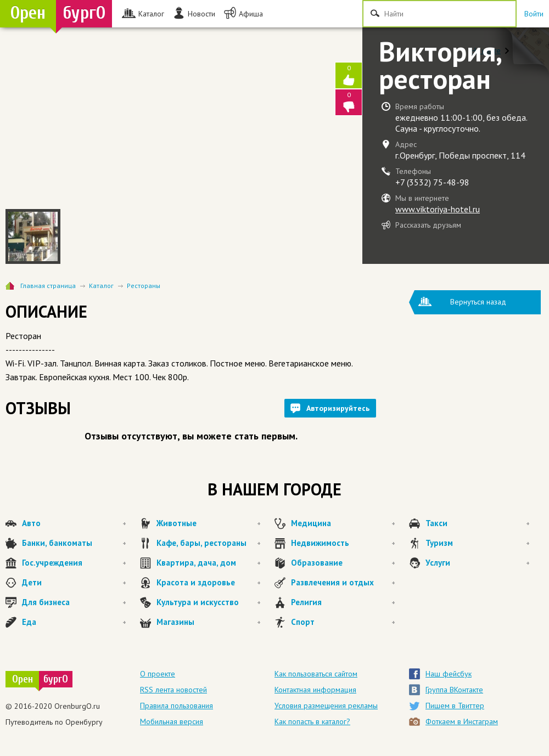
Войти (534, 14)
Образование (343, 563)
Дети (74, 583)
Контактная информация (315, 690)
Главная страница (48, 286)
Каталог (101, 286)
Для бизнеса (74, 602)
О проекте (158, 674)
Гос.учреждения (74, 563)
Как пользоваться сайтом (316, 674)
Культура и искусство (209, 602)
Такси (478, 523)
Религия (343, 602)
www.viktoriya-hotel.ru (438, 209)
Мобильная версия (172, 721)
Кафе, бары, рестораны (209, 543)
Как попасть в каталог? (312, 721)
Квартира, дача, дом (209, 563)
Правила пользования (177, 706)
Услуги (478, 563)
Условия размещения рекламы (326, 706)
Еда (74, 622)
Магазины (209, 622)
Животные (209, 523)
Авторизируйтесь (338, 408)
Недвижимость (343, 543)
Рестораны (144, 286)
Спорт (343, 622)
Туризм (478, 543)
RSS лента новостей (173, 690)
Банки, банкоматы (74, 543)
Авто (74, 523)
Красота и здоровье (209, 583)
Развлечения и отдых (343, 583)
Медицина (343, 523)
